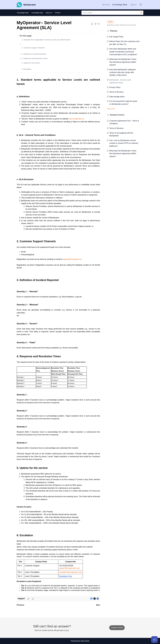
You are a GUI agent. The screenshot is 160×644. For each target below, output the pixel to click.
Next (98, 605)
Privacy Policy (115, 87)
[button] (141, 5)
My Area (106, 5)
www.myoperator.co (77, 119)
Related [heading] (117, 115)
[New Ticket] (117, 628)
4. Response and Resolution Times (35, 58)
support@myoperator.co (72, 259)
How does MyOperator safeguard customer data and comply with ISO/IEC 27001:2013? (123, 72)
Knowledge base (37, 13)
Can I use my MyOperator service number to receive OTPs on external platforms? (124, 143)
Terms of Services (116, 92)
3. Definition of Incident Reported (34, 54)
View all (111, 109)
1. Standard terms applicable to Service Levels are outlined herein (46, 40)
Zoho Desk (85, 641)
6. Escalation (27, 69)
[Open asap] (154, 640)
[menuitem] (106, 5)
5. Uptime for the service (31, 63)
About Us (49, 13)
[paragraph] (58, 337)
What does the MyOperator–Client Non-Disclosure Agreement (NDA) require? (123, 62)
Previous (20, 605)
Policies (58, 13)
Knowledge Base (120, 5)
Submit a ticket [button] (117, 628)
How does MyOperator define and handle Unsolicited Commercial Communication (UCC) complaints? (123, 52)
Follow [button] (110, 22)
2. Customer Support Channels (33, 48)
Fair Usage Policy (116, 37)
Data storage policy (117, 97)
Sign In (133, 5)
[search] (112, 13)
